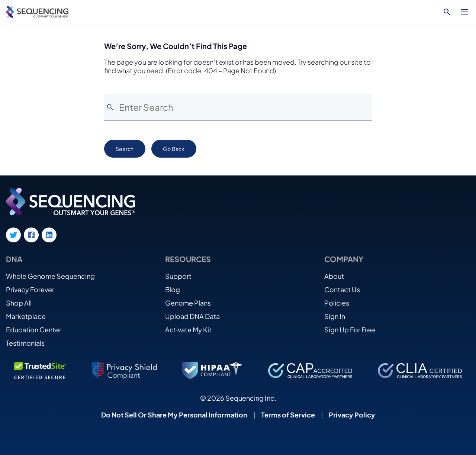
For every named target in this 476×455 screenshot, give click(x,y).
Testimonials (25, 343)
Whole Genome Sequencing (50, 276)
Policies (337, 303)
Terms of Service (288, 415)
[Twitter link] (13, 235)
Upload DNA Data (192, 316)
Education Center (34, 330)
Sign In (335, 316)
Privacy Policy (352, 415)
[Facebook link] (31, 235)
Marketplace (26, 316)
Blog (173, 289)
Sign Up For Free (350, 330)
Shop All (19, 303)
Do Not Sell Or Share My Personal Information (174, 415)
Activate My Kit (188, 330)
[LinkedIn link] (49, 235)
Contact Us (342, 289)
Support (178, 276)
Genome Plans (188, 303)
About (334, 276)
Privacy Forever (30, 289)
